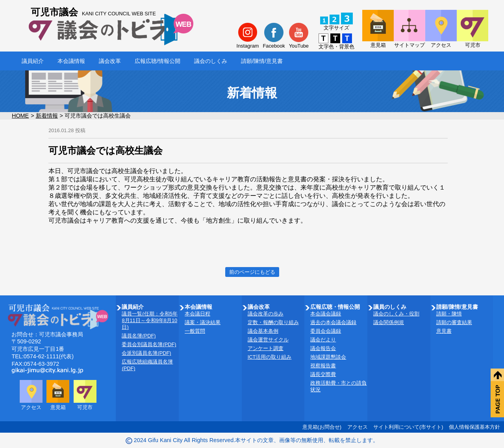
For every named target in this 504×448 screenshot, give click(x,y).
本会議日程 (197, 314)
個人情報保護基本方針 (474, 427)
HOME (20, 116)
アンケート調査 (266, 348)
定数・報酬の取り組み (273, 322)
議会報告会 (323, 348)
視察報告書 (323, 366)
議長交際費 (323, 374)
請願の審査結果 (454, 322)
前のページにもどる (252, 272)
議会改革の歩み (266, 314)
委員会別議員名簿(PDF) (149, 344)
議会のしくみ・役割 (396, 314)
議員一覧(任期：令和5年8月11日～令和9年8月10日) (149, 320)
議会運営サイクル (268, 340)
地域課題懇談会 (328, 357)
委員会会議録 (326, 331)
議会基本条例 (263, 331)
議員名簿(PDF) (139, 336)
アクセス (358, 427)
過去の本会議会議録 (333, 322)
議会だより (323, 340)
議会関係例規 (389, 322)
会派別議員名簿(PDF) (146, 353)
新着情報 (47, 116)
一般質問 (195, 331)
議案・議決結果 (203, 322)
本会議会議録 (326, 314)
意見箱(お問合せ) (322, 427)
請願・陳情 (449, 314)
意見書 (444, 331)
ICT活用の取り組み (270, 357)
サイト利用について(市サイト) (408, 427)
